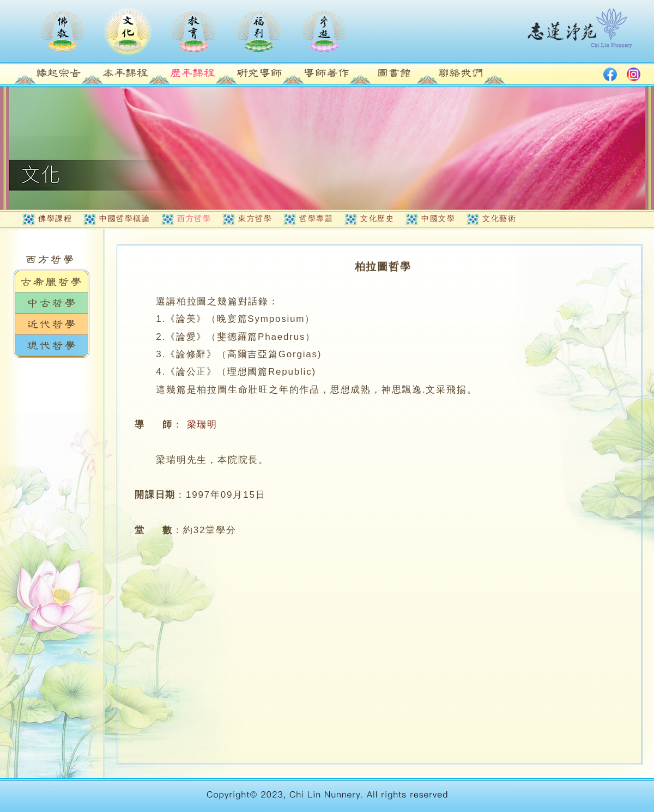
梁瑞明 (202, 425)
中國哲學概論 (125, 218)
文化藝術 (499, 218)
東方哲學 (255, 218)
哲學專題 (316, 218)
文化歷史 (377, 218)
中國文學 (438, 218)
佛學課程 (55, 218)
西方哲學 (194, 218)
